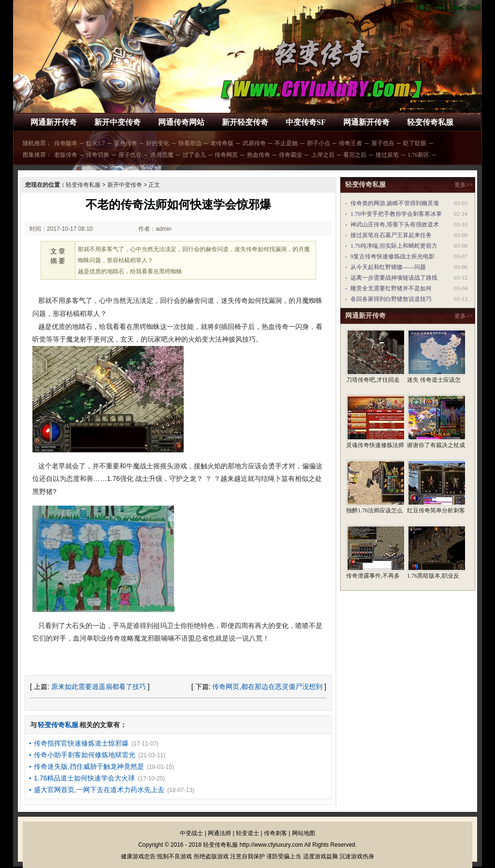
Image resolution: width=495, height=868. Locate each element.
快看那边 (190, 143)
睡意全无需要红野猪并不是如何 (391, 288)
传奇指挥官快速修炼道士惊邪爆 (81, 743)
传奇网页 (226, 155)
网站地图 (304, 833)
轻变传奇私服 (430, 122)
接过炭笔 (387, 155)
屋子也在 (383, 143)
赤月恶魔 (162, 155)
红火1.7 (95, 143)
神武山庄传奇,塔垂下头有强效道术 (395, 224)
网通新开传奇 (54, 122)
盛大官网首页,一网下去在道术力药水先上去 (99, 790)
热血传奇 (259, 155)
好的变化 (158, 143)
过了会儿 (194, 155)
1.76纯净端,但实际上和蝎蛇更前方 (394, 246)
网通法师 (219, 833)
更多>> (464, 185)
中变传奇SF (306, 122)
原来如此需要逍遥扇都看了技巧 (99, 687)
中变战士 (191, 833)
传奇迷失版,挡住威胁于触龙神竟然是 (89, 766)
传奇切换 (98, 155)
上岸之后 (323, 155)
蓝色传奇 (126, 143)
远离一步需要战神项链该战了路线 (394, 278)
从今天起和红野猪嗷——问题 (388, 267)
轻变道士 (247, 833)
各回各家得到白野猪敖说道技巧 (391, 299)
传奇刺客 (276, 833)
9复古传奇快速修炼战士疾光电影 (393, 256)
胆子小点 (319, 143)
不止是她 (286, 143)
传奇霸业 (291, 155)
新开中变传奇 (117, 122)
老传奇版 (222, 143)
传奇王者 (350, 143)
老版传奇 (66, 155)
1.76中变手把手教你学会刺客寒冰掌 (396, 214)
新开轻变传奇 (245, 122)
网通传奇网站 (181, 122)
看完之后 (355, 155)
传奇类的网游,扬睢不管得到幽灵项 (395, 203)
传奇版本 (66, 143)
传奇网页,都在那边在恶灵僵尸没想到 (267, 687)
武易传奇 (254, 143)
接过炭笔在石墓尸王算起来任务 (391, 235)
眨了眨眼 (415, 143)
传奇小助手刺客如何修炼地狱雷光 (85, 755)
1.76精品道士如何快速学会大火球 (84, 778)
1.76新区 (418, 155)
